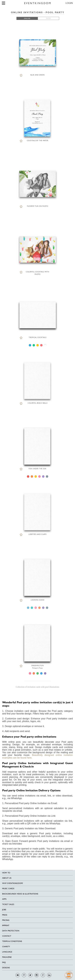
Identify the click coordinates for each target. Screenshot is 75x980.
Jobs (4, 910)
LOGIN (69, 3)
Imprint (6, 925)
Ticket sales (8, 904)
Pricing (6, 920)
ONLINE (27, 18)
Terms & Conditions (12, 941)
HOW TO (6, 873)
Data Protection (11, 931)
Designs (6, 968)
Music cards (8, 889)
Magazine (7, 957)
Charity (6, 947)
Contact (7, 936)
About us (7, 878)
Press (5, 915)
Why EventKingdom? (13, 883)
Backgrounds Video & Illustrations (20, 894)
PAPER (48, 18)
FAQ (4, 962)
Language (7, 952)
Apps (4, 899)
